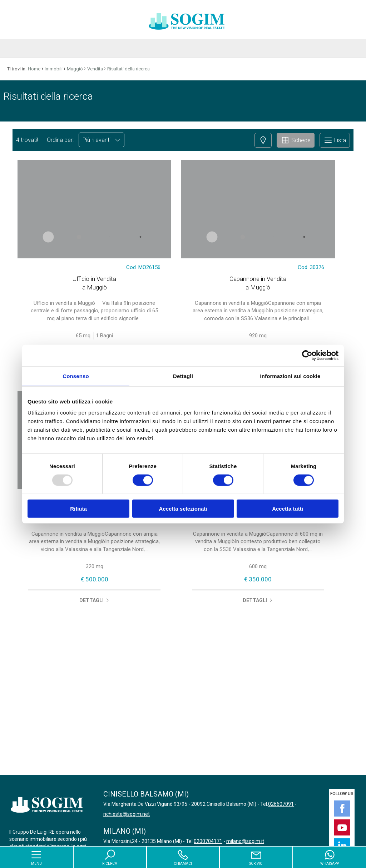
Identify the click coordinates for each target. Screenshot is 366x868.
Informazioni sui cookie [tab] (290, 376)
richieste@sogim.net (127, 814)
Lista (335, 140)
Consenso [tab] (76, 376)
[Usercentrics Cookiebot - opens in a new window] (307, 355)
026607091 (281, 804)
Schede (296, 140)
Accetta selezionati (183, 509)
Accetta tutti (288, 509)
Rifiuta (78, 509)
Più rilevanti (102, 140)
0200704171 (208, 841)
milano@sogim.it (245, 841)
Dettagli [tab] (183, 376)
